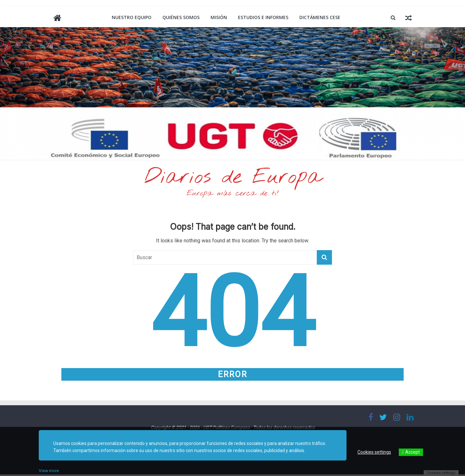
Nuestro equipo (132, 17)
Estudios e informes (263, 17)
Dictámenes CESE (320, 17)
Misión (219, 17)
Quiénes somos (181, 17)
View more (50, 471)
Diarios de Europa (232, 178)
